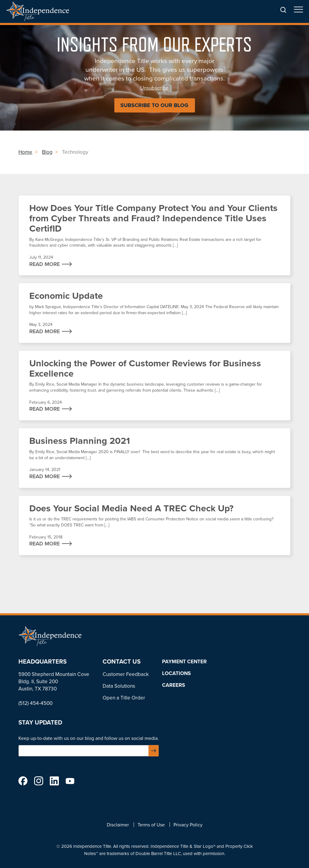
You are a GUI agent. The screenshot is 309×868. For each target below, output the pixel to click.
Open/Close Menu (298, 11)
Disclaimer (118, 825)
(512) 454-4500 (35, 703)
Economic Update (154, 313)
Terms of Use (151, 825)
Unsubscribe (154, 88)
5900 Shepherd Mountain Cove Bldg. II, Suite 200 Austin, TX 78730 (54, 682)
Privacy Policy (188, 825)
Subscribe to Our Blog (154, 105)
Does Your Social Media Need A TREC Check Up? (154, 525)
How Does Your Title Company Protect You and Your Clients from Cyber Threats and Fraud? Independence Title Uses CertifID (154, 235)
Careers (174, 685)
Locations (176, 673)
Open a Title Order (124, 698)
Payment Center (184, 661)
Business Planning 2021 (154, 458)
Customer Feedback (126, 674)
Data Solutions (119, 686)
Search (283, 10)
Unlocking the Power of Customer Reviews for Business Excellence (154, 385)
